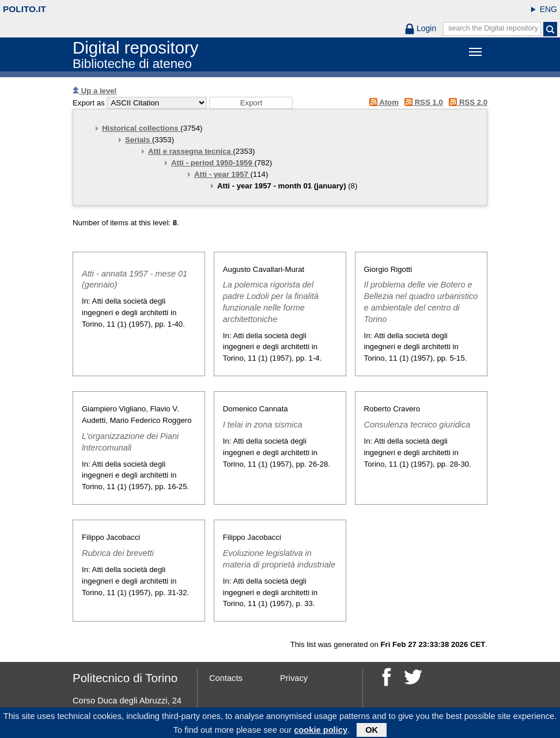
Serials (139, 140)
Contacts (226, 678)
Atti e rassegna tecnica (190, 151)
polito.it (24, 9)
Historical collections (141, 128)
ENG (548, 9)
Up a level (94, 91)
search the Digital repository (493, 28)
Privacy (294, 678)
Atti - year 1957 (222, 174)
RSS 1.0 (422, 102)
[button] (251, 103)
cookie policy (321, 732)
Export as (89, 103)
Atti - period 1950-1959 (213, 163)
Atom (382, 102)
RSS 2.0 (466, 102)
